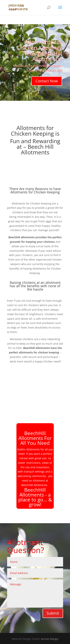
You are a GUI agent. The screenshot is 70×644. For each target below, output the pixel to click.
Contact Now (47, 81)
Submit (53, 613)
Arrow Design (50, 639)
